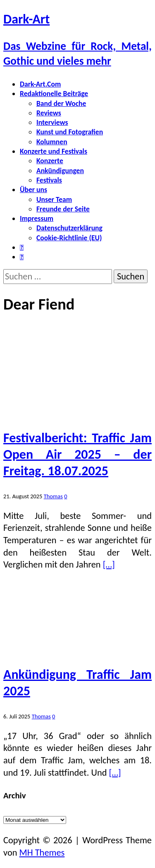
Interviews (52, 122)
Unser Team (54, 199)
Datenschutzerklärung (69, 228)
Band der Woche (61, 103)
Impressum (37, 218)
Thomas (53, 496)
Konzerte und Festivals (54, 151)
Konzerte (50, 161)
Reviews (49, 113)
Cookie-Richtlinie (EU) (69, 238)
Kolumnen (52, 142)
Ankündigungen (60, 171)
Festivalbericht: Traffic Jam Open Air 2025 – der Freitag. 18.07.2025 (77, 454)
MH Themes (42, 853)
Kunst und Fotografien (70, 132)
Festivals (49, 180)
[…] (109, 564)
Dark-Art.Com (40, 84)
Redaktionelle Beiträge (54, 94)
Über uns (33, 190)
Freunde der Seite (63, 209)
